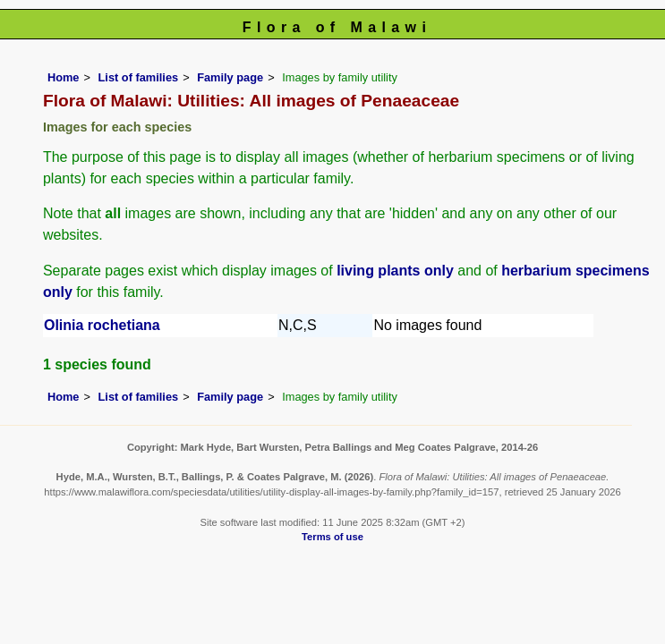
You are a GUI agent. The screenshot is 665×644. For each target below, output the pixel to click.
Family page (230, 77)
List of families (139, 77)
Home (64, 77)
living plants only (395, 271)
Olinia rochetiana (102, 325)
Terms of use (332, 537)
